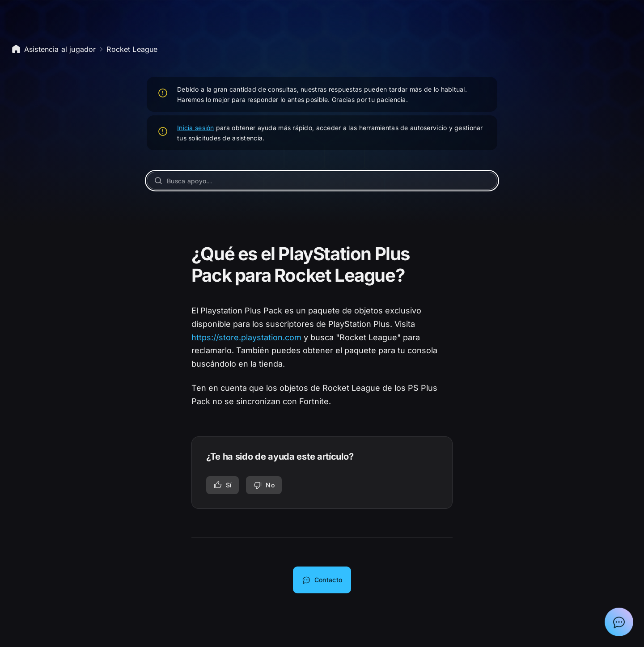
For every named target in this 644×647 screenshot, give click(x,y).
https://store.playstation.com (246, 337)
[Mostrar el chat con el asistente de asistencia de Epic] (619, 622)
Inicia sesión (196, 128)
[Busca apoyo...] (322, 181)
